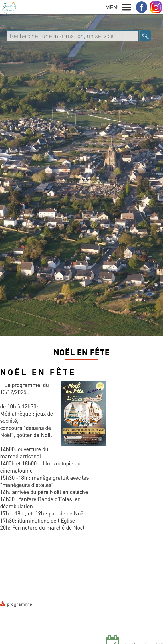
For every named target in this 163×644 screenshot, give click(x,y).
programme (19, 604)
